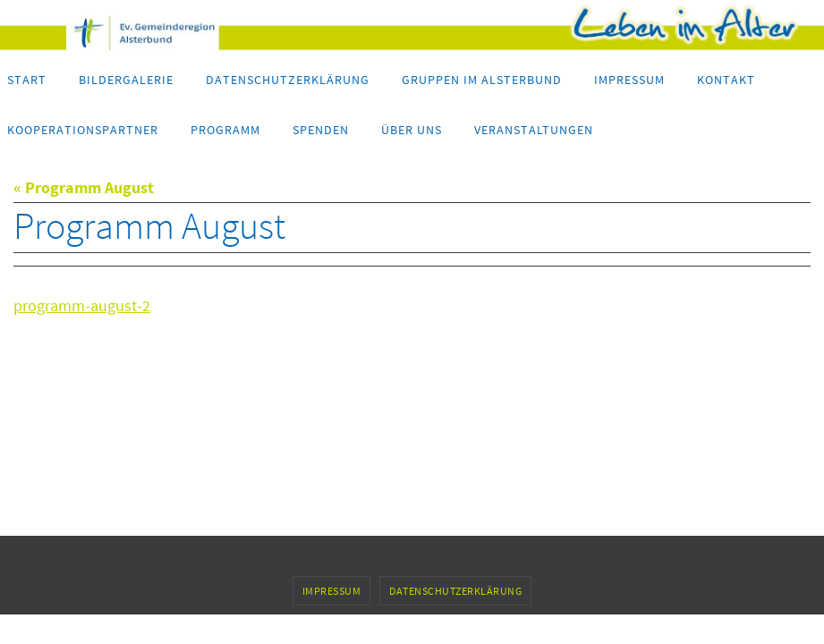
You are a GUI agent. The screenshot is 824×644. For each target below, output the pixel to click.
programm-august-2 (82, 305)
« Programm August (84, 187)
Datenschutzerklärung (455, 591)
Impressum (332, 591)
